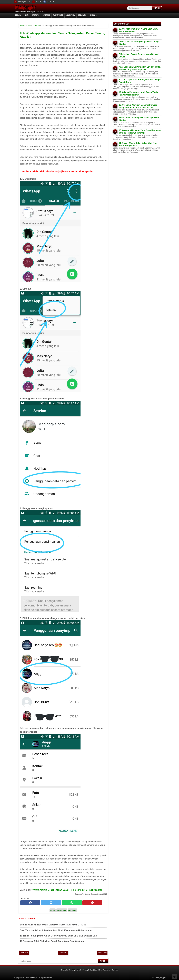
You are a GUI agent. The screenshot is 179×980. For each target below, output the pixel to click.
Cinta (27, 15)
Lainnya (92, 15)
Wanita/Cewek (58, 15)
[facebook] (30, 903)
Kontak (38, 2)
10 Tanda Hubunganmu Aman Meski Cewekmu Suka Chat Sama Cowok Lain (59, 936)
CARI (157, 8)
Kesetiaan (46, 15)
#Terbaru (72, 910)
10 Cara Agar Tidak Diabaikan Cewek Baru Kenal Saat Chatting (52, 941)
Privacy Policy (88, 970)
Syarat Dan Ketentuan (102, 970)
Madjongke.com (24, 2)
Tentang (72, 970)
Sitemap (115, 970)
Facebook (50, 2)
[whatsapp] (72, 903)
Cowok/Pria (70, 15)
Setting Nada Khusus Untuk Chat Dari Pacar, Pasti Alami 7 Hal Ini (53, 925)
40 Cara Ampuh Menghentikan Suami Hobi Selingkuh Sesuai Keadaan (67, 890)
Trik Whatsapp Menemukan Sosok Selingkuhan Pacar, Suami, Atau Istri (62, 35)
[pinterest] (92, 903)
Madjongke (25, 7)
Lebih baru (24, 953)
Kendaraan (82, 15)
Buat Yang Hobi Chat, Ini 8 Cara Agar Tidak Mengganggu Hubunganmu (56, 930)
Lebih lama (102, 953)
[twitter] (51, 903)
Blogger (163, 978)
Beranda (18, 15)
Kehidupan (36, 15)
